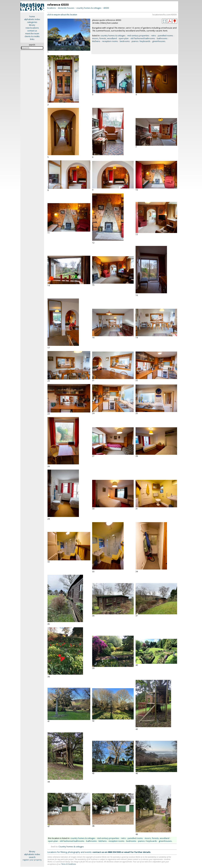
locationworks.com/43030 (165, 15)
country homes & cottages (89, 8)
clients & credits (32, 36)
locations (52, 8)
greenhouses (159, 41)
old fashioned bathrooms (143, 38)
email (127, 852)
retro (154, 36)
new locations (32, 28)
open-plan (124, 38)
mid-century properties (138, 36)
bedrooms (125, 41)
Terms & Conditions (69, 864)
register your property (32, 860)
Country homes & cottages (71, 847)
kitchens (96, 41)
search (32, 857)
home (32, 16)
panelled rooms (165, 36)
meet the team (32, 33)
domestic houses (66, 8)
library (32, 25)
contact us (32, 31)
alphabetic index (32, 19)
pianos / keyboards (141, 41)
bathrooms (162, 38)
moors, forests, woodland (104, 38)
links (32, 39)
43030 (106, 8)
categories (32, 22)
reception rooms (110, 41)
